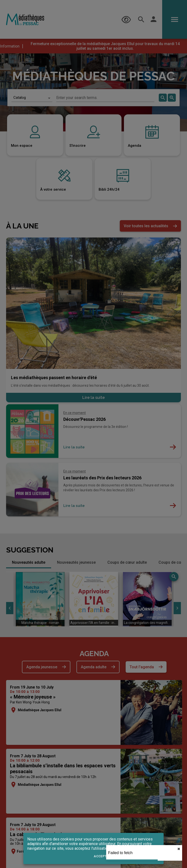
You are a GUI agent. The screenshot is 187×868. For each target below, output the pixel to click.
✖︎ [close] (179, 849)
